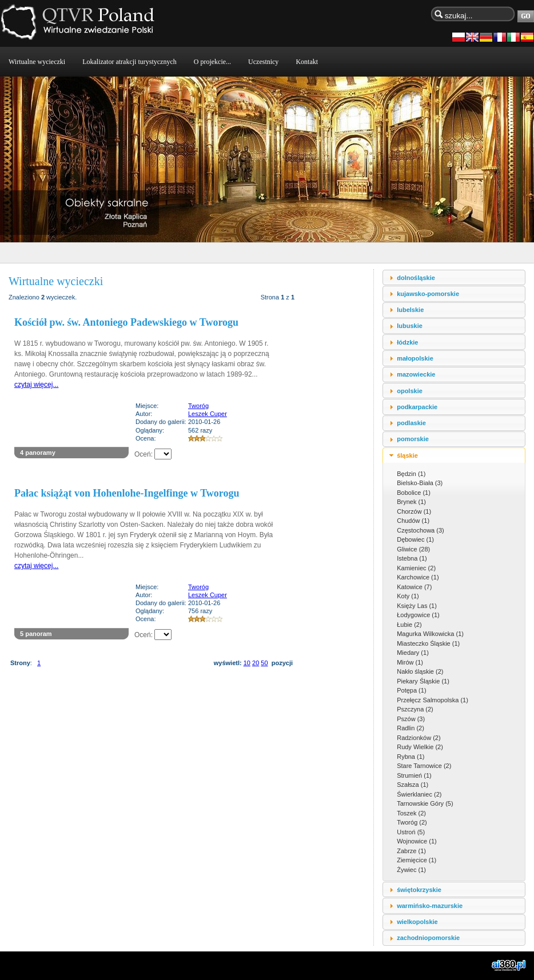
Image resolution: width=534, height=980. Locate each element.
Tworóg (198, 406)
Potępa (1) (411, 690)
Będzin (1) (411, 474)
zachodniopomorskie (428, 938)
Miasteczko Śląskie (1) (428, 643)
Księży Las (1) (417, 606)
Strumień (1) (414, 775)
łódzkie (407, 342)
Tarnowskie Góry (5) (425, 803)
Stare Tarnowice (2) (424, 766)
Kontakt (307, 62)
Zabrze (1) (411, 851)
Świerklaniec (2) (419, 794)
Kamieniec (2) (416, 568)
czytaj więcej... (36, 385)
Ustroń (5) (411, 832)
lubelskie (410, 310)
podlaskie (411, 423)
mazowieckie (416, 374)
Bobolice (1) (414, 493)
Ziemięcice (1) (417, 860)
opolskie (410, 391)
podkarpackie (417, 407)
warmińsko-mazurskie (430, 906)
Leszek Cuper (208, 414)
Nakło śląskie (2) (420, 671)
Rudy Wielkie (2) (420, 747)
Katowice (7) (414, 587)
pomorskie (413, 439)
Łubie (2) (409, 625)
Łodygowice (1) (418, 615)
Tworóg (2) (412, 822)
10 (247, 663)
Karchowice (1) (418, 577)
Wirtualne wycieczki (37, 62)
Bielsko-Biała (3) (420, 483)
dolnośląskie (416, 278)
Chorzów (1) (414, 511)
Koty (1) (408, 596)
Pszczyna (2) (415, 709)
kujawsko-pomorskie (428, 294)
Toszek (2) (411, 813)
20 (256, 663)
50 (264, 663)
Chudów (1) (413, 521)
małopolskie (415, 358)
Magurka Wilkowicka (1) (430, 634)
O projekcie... (212, 62)
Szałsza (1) (413, 785)
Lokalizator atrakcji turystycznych (129, 62)
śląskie (407, 455)
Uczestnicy (263, 62)
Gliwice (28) (413, 549)
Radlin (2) (411, 728)
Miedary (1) (413, 653)
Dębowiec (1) (415, 539)
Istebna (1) (412, 558)
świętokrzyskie (419, 890)
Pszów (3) (411, 719)
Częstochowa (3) (421, 530)
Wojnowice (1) (417, 841)
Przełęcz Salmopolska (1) (433, 700)
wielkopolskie (417, 922)
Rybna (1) (411, 757)
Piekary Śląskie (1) (423, 681)
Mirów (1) (410, 662)
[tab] (454, 277)
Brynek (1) (411, 502)
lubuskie (410, 326)
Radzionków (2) (419, 738)
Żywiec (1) (411, 870)
